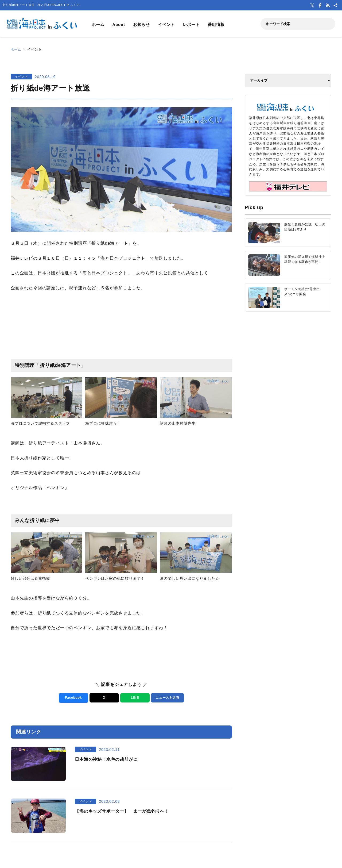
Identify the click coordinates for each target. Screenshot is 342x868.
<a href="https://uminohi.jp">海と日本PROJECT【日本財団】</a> (288, 383)
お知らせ (141, 24)
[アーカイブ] (288, 80)
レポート (191, 24)
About (118, 24)
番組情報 (216, 24)
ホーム (98, 24)
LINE (134, 698)
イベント (166, 24)
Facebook (73, 698)
